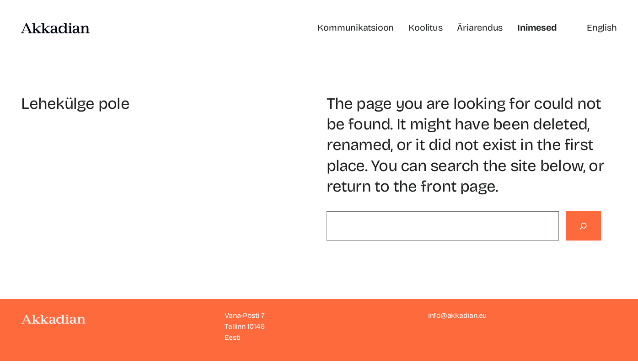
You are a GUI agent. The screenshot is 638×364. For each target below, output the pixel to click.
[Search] (583, 226)
